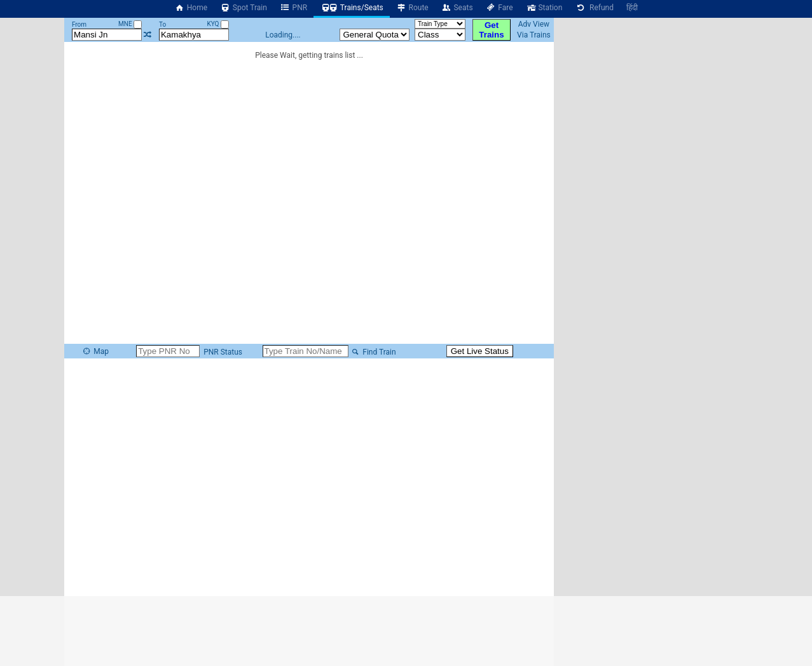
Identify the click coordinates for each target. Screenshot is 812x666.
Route (412, 8)
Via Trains (534, 35)
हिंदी (632, 8)
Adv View (534, 24)
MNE (130, 24)
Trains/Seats (352, 8)
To (162, 24)
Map (95, 351)
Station (544, 8)
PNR (293, 8)
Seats (457, 8)
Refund (594, 8)
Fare (499, 8)
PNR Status (222, 352)
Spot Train (244, 8)
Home (191, 8)
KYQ (218, 24)
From (79, 24)
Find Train (373, 352)
